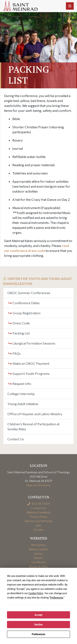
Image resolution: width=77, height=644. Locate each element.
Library (38, 553)
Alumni (38, 558)
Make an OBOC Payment (29, 363)
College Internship (21, 394)
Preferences (39, 634)
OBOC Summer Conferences (29, 293)
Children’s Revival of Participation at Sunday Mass (33, 426)
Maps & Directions (38, 485)
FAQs (14, 353)
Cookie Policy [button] (36, 593)
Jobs (39, 525)
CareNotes (39, 562)
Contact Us (16, 439)
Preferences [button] (57, 598)
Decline (38, 625)
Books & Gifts (39, 566)
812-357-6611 (38, 504)
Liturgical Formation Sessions (32, 343)
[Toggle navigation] (70, 6)
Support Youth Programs (29, 373)
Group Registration (24, 313)
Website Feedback (38, 512)
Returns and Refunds (39, 521)
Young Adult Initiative (23, 404)
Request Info (20, 384)
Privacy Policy (39, 517)
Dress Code (19, 323)
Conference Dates (24, 303)
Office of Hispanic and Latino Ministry (35, 414)
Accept (39, 615)
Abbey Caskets (39, 549)
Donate (39, 530)
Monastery (39, 545)
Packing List (19, 333)
